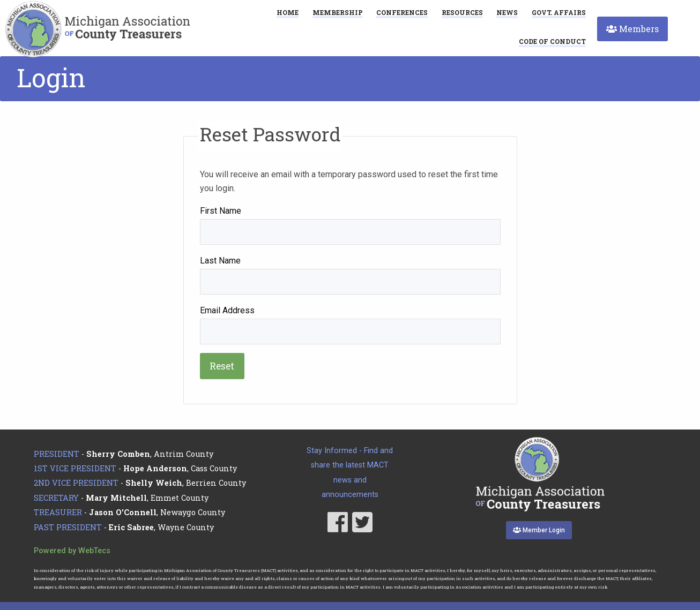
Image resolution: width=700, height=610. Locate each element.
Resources (462, 13)
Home (288, 13)
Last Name (220, 261)
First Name (221, 211)
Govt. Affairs (559, 13)
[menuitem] (552, 41)
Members (632, 29)
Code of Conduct (552, 42)
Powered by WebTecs (72, 551)
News (507, 13)
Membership (338, 13)
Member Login (539, 530)
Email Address (227, 310)
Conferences (402, 13)
